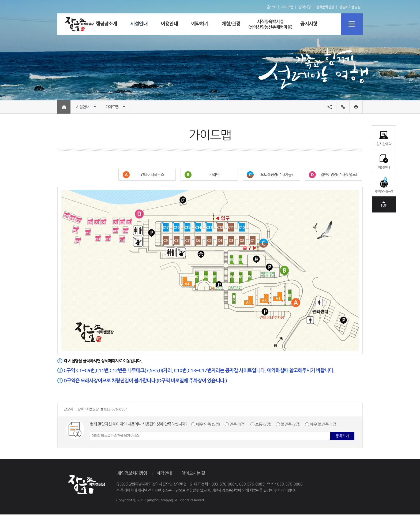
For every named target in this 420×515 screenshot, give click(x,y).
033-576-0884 (116, 410)
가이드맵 (116, 107)
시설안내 (87, 107)
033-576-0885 (252, 485)
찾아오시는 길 (193, 474)
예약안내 (164, 474)
